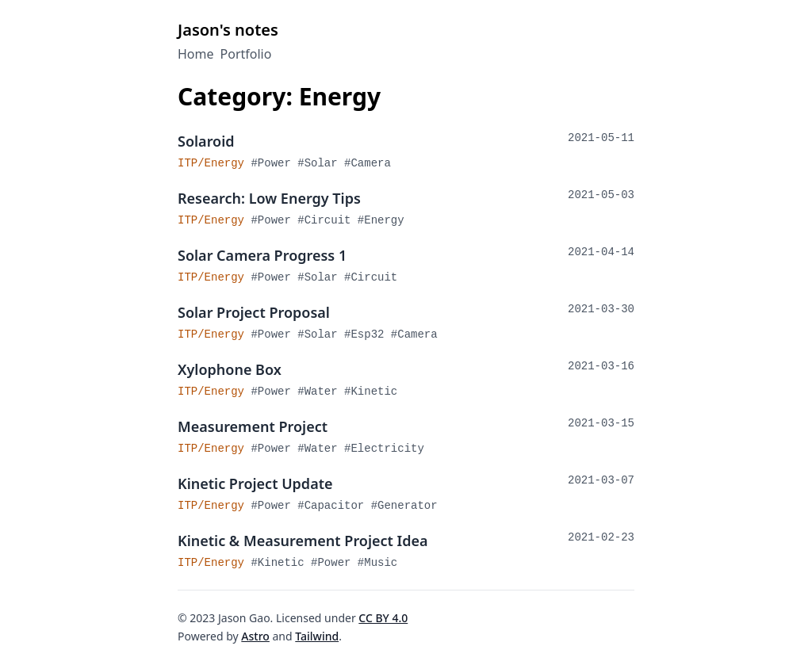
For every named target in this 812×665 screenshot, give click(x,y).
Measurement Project (253, 426)
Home (196, 54)
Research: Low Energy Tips (269, 198)
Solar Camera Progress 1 (262, 255)
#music (377, 563)
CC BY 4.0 (383, 618)
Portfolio (246, 54)
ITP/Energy (214, 163)
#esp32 (368, 334)
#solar (321, 163)
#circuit (327, 220)
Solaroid (206, 141)
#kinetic (371, 392)
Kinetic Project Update (255, 483)
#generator (404, 506)
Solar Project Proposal (254, 312)
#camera (368, 163)
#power (274, 163)
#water (321, 392)
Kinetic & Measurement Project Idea (303, 541)
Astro (255, 636)
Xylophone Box (230, 369)
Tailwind (317, 636)
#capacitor (334, 506)
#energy (381, 220)
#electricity (384, 449)
